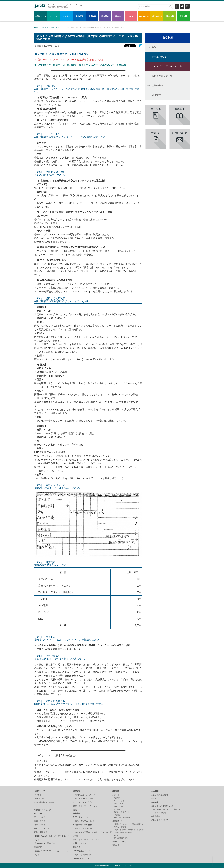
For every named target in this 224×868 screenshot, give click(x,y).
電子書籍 (117, 809)
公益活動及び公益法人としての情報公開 (166, 809)
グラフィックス (119, 804)
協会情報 (170, 16)
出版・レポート (80, 843)
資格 (75, 810)
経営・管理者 (40, 821)
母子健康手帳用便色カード (123, 838)
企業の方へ (157, 85)
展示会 (154, 799)
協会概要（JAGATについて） (163, 806)
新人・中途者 (40, 817)
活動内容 (116, 845)
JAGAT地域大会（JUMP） (45, 802)
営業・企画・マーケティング (85, 806)
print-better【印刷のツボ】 (123, 818)
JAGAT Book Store (81, 858)
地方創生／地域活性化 (121, 812)
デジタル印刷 (118, 806)
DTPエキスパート (161, 57)
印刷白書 (77, 847)
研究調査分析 (118, 821)
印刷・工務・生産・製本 (83, 799)
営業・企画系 (40, 825)
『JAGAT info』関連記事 (44, 843)
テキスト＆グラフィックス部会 (86, 840)
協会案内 (156, 95)
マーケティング (119, 801)
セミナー (66, 16)
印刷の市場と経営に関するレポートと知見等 (129, 830)
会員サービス (41, 16)
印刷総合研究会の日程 (82, 825)
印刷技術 (117, 815)
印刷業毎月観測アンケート (123, 833)
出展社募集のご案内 (159, 795)
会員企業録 (156, 816)
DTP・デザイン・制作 (82, 802)
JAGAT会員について (159, 820)
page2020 (155, 791)
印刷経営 (117, 798)
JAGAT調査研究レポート (84, 851)
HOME (37, 28)
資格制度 (92, 16)
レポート (116, 795)
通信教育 (79, 16)
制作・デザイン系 (42, 828)
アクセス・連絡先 (158, 813)
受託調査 (117, 835)
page (131, 16)
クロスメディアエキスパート (167, 66)
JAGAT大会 (39, 799)
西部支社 (183, 16)
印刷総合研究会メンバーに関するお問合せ (128, 824)
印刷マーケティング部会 (83, 828)
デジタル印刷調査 (120, 827)
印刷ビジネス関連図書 (82, 855)
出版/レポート (157, 16)
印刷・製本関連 (41, 832)
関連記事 (38, 847)
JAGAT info (144, 16)
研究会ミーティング (43, 810)
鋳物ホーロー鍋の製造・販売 (80, 65)
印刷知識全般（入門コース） (85, 795)
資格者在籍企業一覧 (162, 76)
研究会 (118, 16)
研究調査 (105, 16)
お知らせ (54, 28)
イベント (54, 16)
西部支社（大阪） (119, 842)
